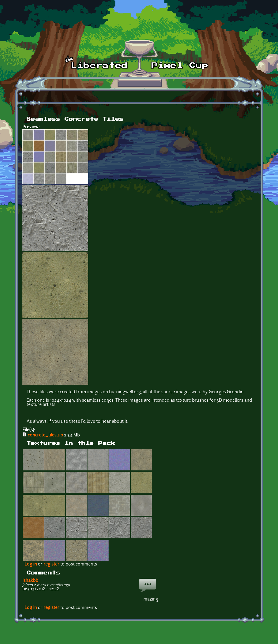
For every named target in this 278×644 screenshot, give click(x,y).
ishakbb (30, 581)
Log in (31, 564)
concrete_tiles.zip (45, 435)
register (51, 564)
